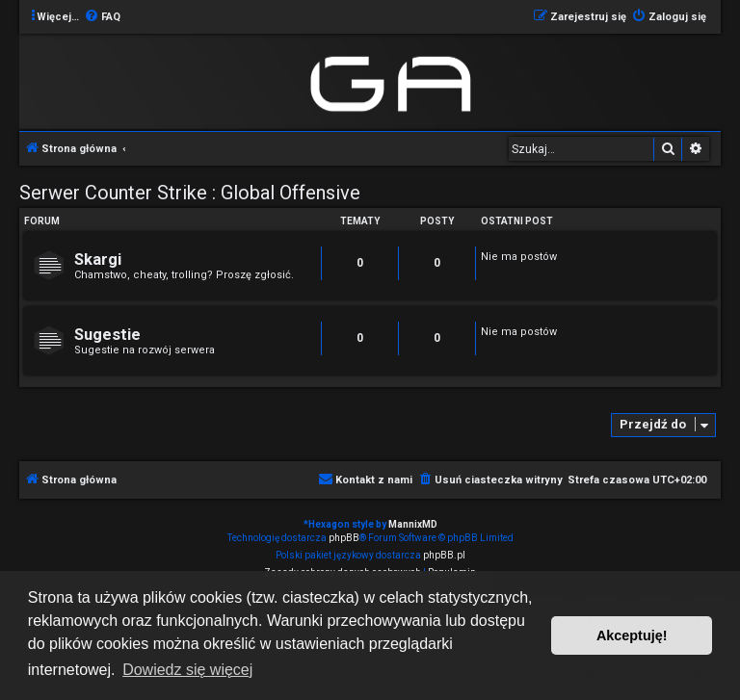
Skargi (98, 259)
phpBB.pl (444, 555)
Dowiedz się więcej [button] (187, 670)
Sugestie (107, 335)
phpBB (344, 538)
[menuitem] (102, 17)
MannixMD (413, 524)
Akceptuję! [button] (632, 635)
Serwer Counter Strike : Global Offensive (190, 193)
